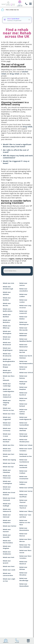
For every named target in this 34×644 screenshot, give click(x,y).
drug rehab (14, 74)
